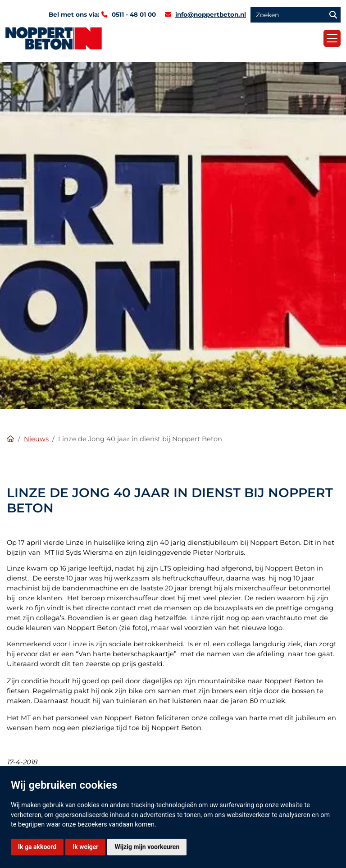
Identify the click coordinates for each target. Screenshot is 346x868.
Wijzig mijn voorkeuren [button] (147, 847)
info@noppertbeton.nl (211, 14)
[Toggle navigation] (332, 38)
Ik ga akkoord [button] (37, 847)
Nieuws (36, 439)
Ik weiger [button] (85, 847)
